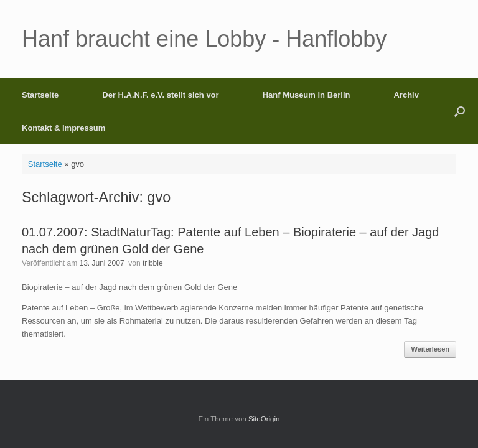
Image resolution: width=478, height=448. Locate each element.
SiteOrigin (264, 419)
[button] (460, 111)
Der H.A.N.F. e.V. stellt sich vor (160, 95)
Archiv (406, 95)
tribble (153, 263)
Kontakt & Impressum (63, 128)
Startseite (40, 95)
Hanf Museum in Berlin (307, 95)
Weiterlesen (430, 349)
